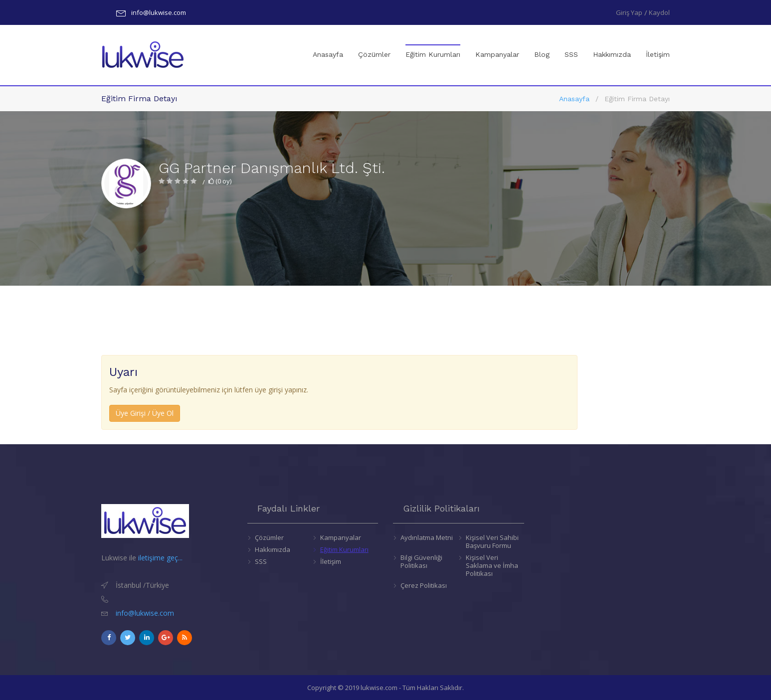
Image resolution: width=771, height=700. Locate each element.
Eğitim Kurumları (433, 45)
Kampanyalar (497, 54)
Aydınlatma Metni (427, 537)
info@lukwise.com (159, 12)
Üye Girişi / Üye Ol (145, 413)
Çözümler (374, 54)
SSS (571, 54)
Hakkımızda (612, 54)
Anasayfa (328, 54)
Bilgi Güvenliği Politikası (421, 561)
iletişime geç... (160, 558)
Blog (542, 54)
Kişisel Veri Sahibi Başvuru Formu (492, 541)
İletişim (658, 54)
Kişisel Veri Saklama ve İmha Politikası (492, 565)
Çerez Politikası (424, 585)
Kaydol (659, 12)
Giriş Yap (629, 12)
